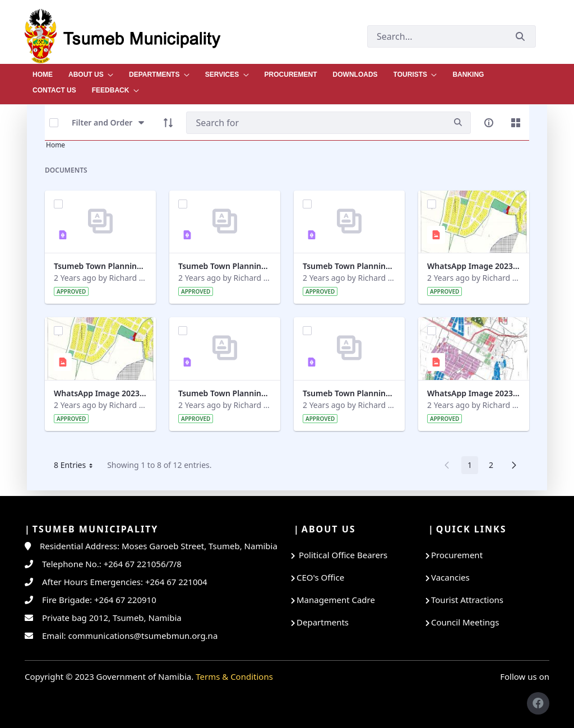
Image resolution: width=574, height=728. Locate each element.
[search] (458, 122)
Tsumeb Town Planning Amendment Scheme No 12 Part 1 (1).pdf (349, 266)
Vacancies (450, 577)
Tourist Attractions (467, 600)
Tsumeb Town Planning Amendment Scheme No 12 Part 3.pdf (225, 393)
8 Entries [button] (77, 467)
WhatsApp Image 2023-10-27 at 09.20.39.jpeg (474, 266)
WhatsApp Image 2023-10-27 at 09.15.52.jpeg (100, 393)
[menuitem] (43, 72)
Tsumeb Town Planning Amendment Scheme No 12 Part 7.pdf (100, 266)
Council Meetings (465, 622)
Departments (323, 622)
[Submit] (520, 36)
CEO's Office (320, 577)
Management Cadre (336, 600)
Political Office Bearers (342, 555)
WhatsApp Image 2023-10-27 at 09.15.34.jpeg (474, 393)
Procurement (457, 555)
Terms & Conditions (234, 676)
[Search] (316, 123)
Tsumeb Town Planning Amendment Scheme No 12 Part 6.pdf (225, 266)
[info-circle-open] (489, 123)
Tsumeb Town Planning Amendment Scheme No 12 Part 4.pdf (349, 393)
